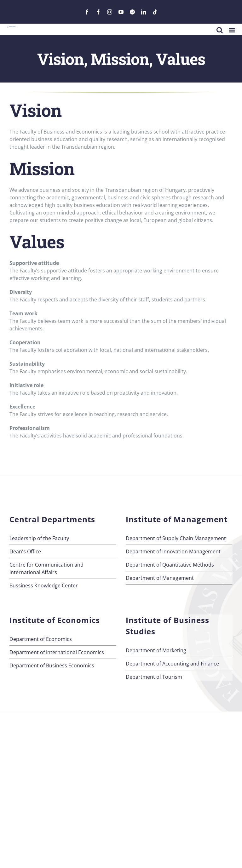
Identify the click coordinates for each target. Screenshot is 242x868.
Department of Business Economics (52, 665)
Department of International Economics (57, 652)
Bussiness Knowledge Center (44, 585)
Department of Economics (41, 639)
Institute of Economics (55, 620)
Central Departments (52, 519)
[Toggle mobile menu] (232, 30)
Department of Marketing (156, 650)
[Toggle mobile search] (220, 30)
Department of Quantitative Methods (170, 565)
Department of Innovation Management (173, 551)
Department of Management (160, 578)
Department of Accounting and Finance (172, 664)
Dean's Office (25, 551)
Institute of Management (177, 519)
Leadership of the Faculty (39, 538)
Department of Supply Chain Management (176, 538)
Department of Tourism (154, 677)
